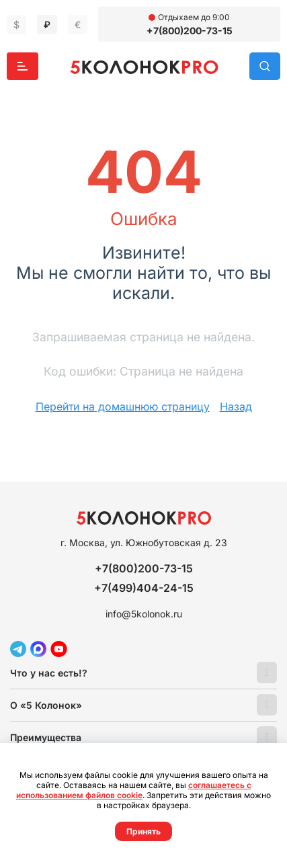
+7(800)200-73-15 (190, 31)
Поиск (265, 66)
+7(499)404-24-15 (144, 588)
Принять (143, 831)
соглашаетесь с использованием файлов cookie (134, 790)
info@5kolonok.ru (144, 614)
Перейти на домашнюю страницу (123, 406)
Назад (236, 406)
